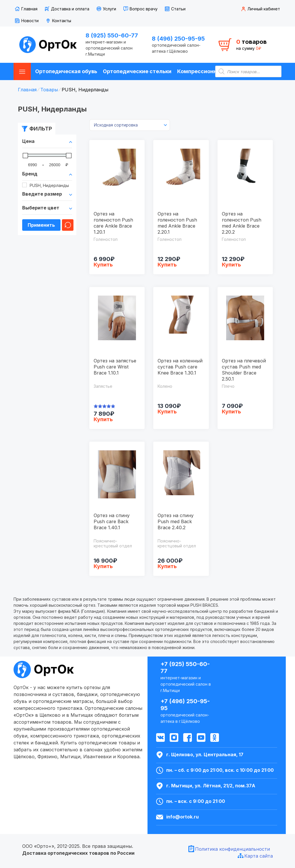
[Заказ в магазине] (130, 125)
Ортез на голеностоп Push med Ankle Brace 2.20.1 (177, 223)
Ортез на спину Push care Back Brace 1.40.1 (112, 521)
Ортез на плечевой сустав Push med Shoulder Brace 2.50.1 (244, 370)
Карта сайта (259, 856)
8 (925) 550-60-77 (112, 35)
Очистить (68, 225)
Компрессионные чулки (209, 71)
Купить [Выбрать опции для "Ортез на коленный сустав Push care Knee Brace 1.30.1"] (167, 412)
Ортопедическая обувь (66, 71)
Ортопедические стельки (137, 71)
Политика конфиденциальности (232, 849)
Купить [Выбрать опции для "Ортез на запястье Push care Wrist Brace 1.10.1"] (103, 419)
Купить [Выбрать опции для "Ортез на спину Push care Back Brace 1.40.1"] (103, 566)
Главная (29, 9)
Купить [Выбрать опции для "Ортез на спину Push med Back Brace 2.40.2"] (167, 566)
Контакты (62, 21)
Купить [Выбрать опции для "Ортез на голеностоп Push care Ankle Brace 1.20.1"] (103, 265)
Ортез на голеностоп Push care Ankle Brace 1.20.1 (113, 223)
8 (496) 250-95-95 (178, 39)
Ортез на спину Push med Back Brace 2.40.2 (176, 521)
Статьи (178, 9)
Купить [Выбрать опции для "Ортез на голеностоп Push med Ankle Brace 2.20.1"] (167, 265)
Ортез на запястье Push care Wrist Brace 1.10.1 (115, 367)
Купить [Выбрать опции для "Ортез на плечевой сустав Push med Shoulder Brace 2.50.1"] (231, 412)
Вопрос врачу (144, 9)
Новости (30, 21)
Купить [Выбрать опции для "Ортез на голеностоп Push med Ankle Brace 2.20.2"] (231, 265)
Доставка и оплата (70, 9)
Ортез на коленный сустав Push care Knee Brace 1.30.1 (180, 367)
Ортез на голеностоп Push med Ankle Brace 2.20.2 (242, 223)
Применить (41, 225)
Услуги (109, 9)
